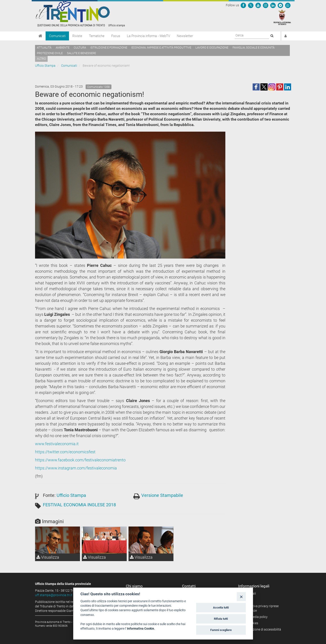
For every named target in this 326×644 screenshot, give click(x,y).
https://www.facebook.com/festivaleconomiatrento (80, 460)
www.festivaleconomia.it (57, 444)
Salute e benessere (81, 53)
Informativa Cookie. (141, 629)
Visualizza (48, 557)
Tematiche (97, 36)
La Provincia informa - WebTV (149, 36)
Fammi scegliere (221, 630)
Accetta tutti (221, 607)
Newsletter (185, 36)
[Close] (241, 596)
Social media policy (254, 617)
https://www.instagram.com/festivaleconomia (76, 468)
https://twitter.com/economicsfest (65, 452)
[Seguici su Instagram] (266, 5)
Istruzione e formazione (109, 48)
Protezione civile (50, 53)
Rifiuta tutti (221, 619)
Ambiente (63, 48)
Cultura (80, 48)
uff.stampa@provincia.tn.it (54, 595)
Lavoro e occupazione (212, 48)
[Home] (40, 36)
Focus (116, 36)
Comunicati (57, 36)
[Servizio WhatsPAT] (288, 5)
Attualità (44, 48)
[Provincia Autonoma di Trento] (282, 17)
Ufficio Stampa (45, 66)
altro (41, 59)
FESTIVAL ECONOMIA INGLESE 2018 (79, 505)
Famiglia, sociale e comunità (254, 48)
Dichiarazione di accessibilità (261, 629)
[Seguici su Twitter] (251, 5)
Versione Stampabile (162, 495)
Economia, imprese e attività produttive (161, 48)
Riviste (77, 36)
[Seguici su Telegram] (280, 5)
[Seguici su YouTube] (258, 5)
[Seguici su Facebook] (243, 5)
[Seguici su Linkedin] (273, 5)
